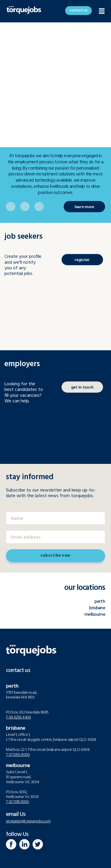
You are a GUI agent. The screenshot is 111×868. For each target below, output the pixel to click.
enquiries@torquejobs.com (28, 821)
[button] (78, 11)
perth (100, 602)
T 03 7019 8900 (17, 802)
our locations (85, 588)
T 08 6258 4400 (18, 717)
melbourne (95, 615)
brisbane (97, 608)
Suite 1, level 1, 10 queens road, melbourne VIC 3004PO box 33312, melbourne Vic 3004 (23, 785)
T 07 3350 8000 (18, 755)
